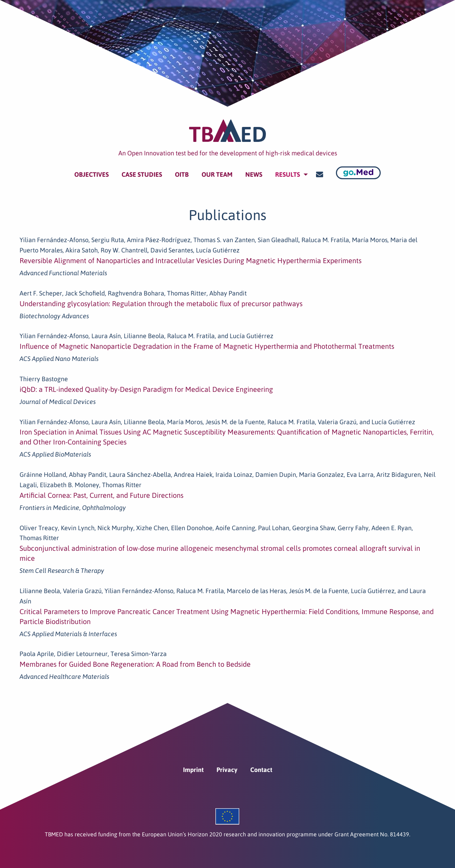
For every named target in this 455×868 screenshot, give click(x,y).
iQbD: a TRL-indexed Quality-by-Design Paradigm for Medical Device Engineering (146, 389)
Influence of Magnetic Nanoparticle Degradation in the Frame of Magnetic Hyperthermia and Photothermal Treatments (207, 346)
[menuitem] (92, 175)
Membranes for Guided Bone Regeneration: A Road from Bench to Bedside (135, 664)
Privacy (227, 770)
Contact (261, 770)
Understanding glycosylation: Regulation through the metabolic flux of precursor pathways (161, 303)
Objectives (92, 174)
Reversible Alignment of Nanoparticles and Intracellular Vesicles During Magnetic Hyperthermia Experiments (191, 260)
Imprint (193, 770)
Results (288, 174)
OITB (182, 174)
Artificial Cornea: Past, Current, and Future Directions (101, 495)
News (254, 174)
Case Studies (142, 174)
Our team (217, 174)
